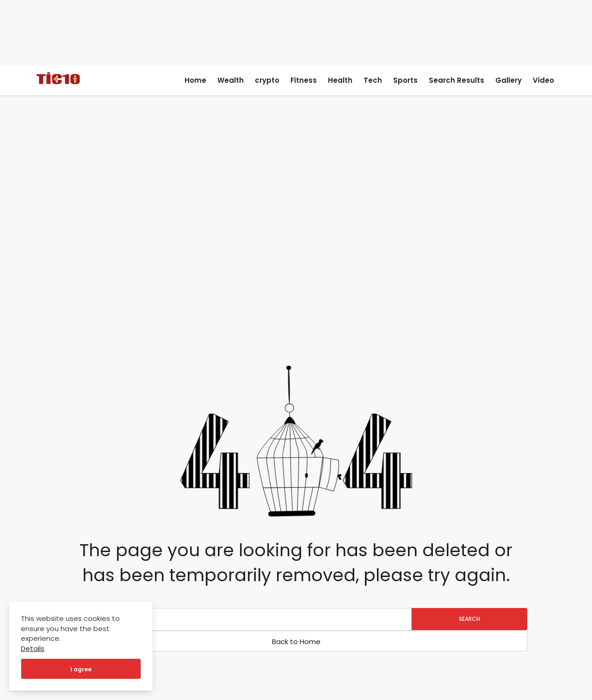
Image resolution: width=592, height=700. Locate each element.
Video (543, 80)
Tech (373, 80)
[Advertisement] (296, 31)
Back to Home (296, 642)
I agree (81, 669)
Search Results (456, 80)
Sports (405, 80)
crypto (267, 80)
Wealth (231, 80)
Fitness (304, 80)
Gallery (509, 80)
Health (340, 80)
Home (195, 80)
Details (33, 648)
